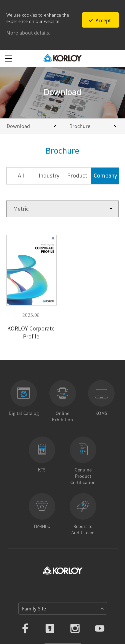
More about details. (28, 33)
